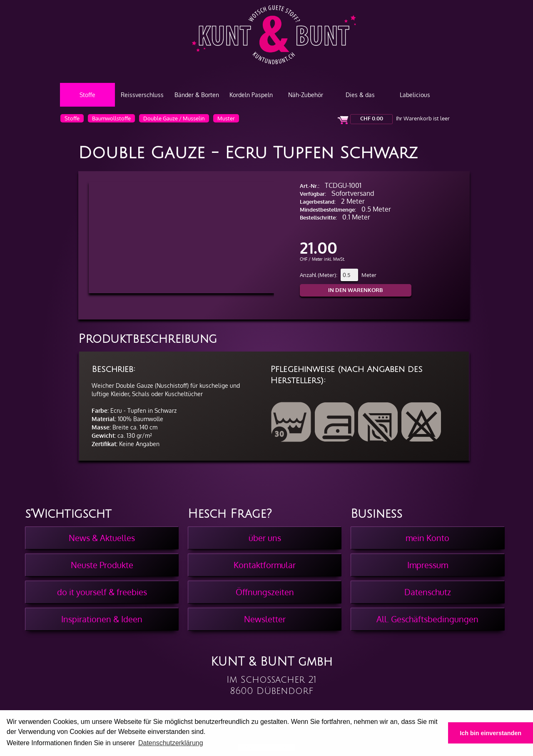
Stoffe (87, 95)
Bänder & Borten (197, 95)
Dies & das (360, 95)
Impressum (428, 565)
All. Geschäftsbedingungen (427, 619)
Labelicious (415, 95)
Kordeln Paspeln (251, 95)
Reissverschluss (142, 95)
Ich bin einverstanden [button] (491, 733)
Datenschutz (428, 592)
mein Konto (427, 538)
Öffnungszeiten (265, 592)
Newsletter (265, 619)
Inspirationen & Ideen (102, 619)
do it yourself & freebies (102, 592)
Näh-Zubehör (306, 95)
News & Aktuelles (102, 538)
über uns (265, 538)
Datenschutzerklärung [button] (171, 743)
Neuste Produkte (102, 565)
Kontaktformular (265, 565)
